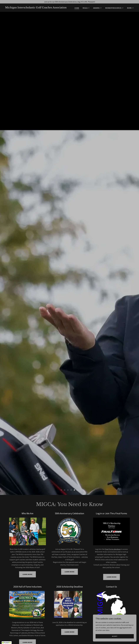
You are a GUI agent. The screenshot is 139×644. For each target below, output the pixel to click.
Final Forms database (113, 549)
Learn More (27, 574)
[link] (36, 8)
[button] (86, 8)
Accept (115, 636)
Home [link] (77, 8)
